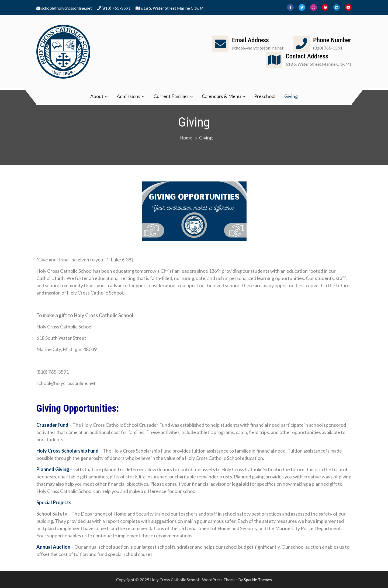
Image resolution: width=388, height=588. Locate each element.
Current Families (171, 96)
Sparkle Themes (258, 580)
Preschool (265, 96)
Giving (291, 96)
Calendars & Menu (221, 96)
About (97, 96)
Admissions (129, 96)
